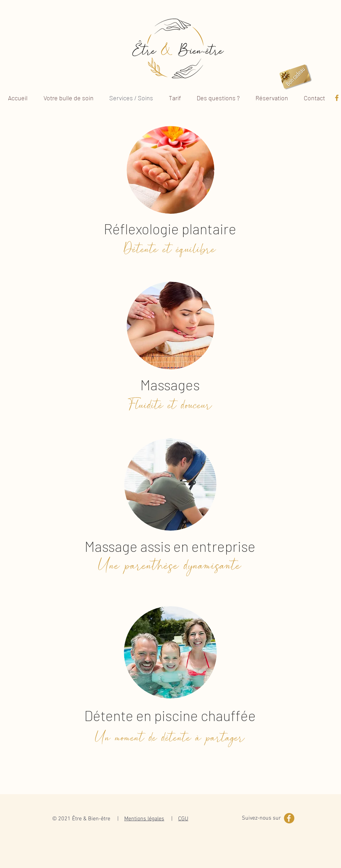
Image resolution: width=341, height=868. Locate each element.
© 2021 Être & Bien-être (81, 819)
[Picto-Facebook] (337, 98)
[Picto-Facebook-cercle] (289, 818)
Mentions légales (144, 819)
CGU (183, 819)
